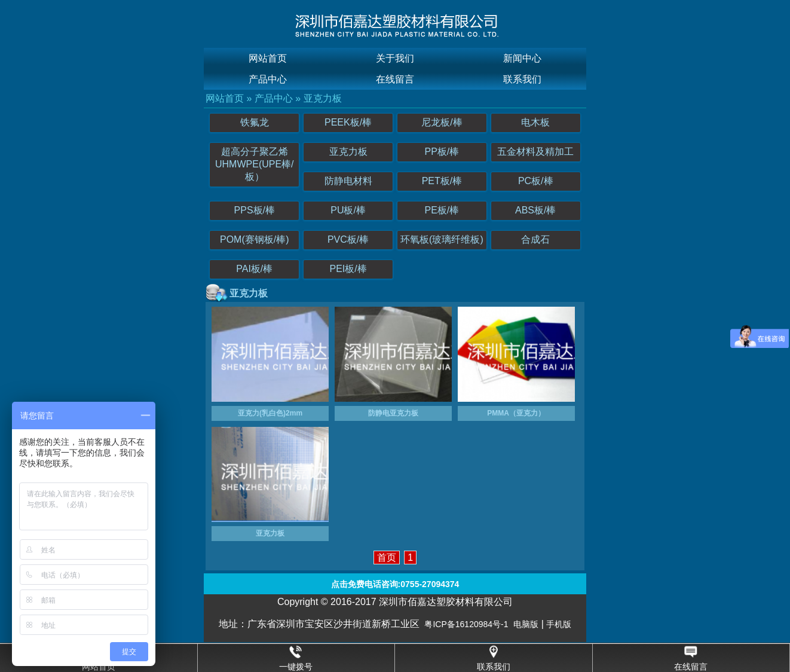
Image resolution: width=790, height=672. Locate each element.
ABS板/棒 (535, 210)
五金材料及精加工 (535, 152)
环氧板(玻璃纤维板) (442, 239)
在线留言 (395, 79)
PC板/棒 (536, 181)
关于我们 (395, 58)
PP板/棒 (442, 152)
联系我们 (522, 79)
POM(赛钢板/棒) (255, 239)
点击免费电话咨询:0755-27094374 (395, 584)
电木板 (535, 122)
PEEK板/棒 (348, 122)
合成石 (535, 239)
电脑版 (526, 624)
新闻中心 (522, 58)
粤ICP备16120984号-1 (466, 624)
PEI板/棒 (348, 269)
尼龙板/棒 (442, 122)
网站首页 (268, 58)
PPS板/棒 (255, 210)
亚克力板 (323, 98)
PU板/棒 (348, 210)
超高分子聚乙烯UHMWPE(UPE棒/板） (255, 164)
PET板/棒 (442, 181)
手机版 (559, 624)
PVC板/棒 (348, 239)
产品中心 (268, 79)
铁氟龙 (255, 122)
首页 (387, 558)
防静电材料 (348, 181)
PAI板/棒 (254, 269)
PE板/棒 (442, 210)
